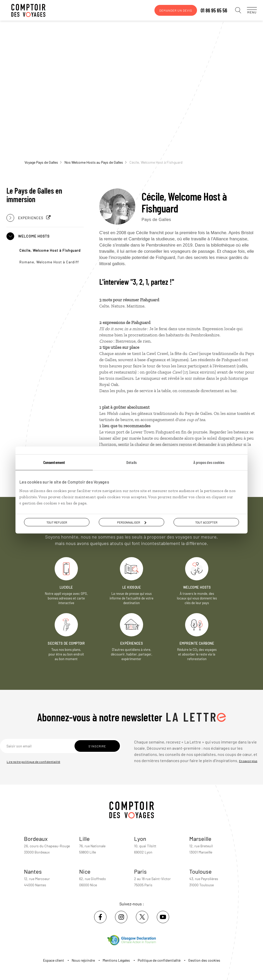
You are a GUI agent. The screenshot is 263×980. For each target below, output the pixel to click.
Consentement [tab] (54, 462)
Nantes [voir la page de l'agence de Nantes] (33, 871)
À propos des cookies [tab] (209, 462)
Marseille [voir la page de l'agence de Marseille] (200, 839)
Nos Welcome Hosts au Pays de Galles (96, 162)
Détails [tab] (131, 462)
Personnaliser (132, 522)
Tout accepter (206, 522)
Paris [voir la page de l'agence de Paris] (140, 871)
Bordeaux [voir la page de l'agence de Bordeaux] (36, 839)
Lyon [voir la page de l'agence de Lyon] (140, 839)
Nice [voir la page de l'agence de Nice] (85, 871)
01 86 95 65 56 (209, 10)
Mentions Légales (116, 960)
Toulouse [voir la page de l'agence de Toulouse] (200, 871)
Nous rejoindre (83, 960)
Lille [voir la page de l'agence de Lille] (84, 839)
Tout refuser (57, 522)
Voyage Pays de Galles (43, 162)
